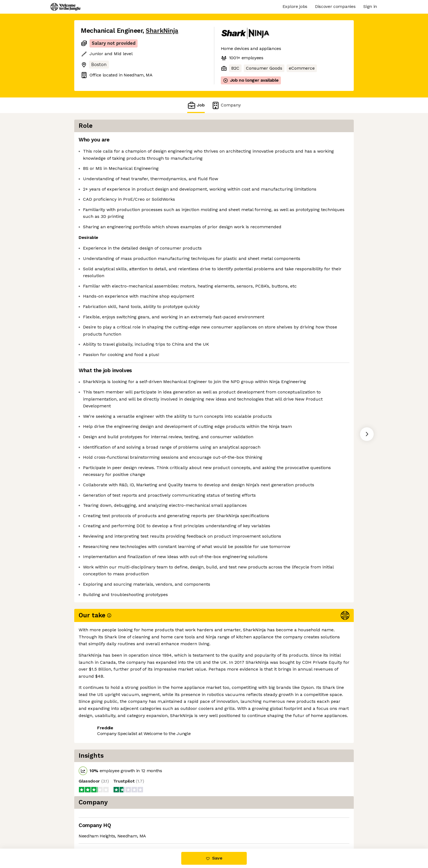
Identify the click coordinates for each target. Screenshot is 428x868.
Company (226, 105)
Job (196, 105)
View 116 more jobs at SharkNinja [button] (154, 826)
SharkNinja (162, 31)
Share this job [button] (96, 826)
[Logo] (66, 7)
